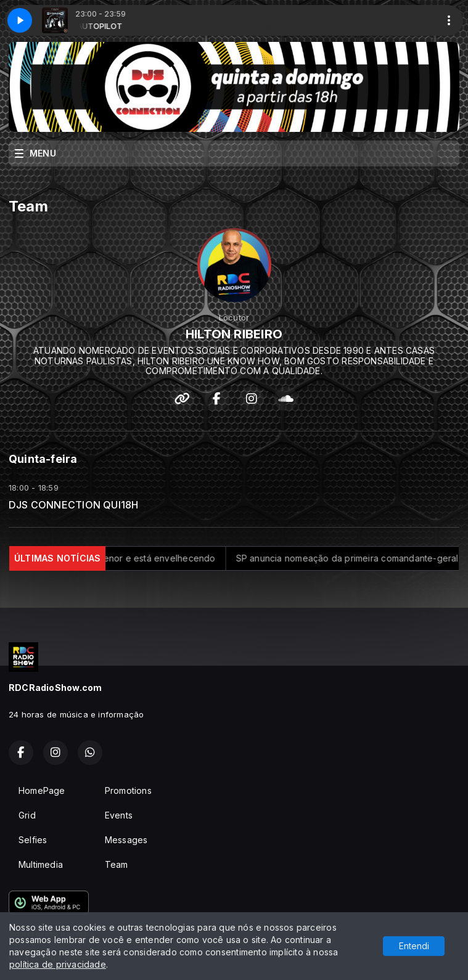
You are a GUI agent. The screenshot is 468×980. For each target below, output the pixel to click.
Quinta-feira (43, 459)
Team (117, 864)
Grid (27, 815)
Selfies (33, 840)
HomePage (42, 790)
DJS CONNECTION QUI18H (73, 505)
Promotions (128, 790)
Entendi (414, 946)
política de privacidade (58, 964)
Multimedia (41, 864)
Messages (126, 840)
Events (119, 815)
